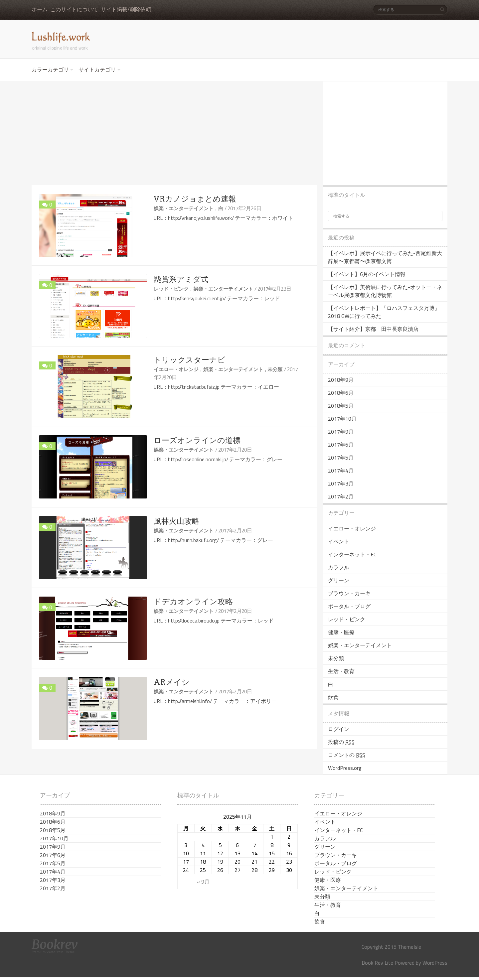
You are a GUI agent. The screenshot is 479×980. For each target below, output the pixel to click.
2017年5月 (341, 458)
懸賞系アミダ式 (181, 279)
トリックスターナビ (189, 360)
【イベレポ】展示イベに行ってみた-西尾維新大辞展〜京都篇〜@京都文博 (385, 257)
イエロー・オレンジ (176, 369)
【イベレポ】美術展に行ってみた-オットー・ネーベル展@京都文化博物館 (385, 291)
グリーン (339, 580)
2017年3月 (341, 484)
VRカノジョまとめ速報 (195, 199)
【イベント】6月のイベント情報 (367, 274)
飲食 (333, 697)
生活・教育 (341, 671)
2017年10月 (342, 419)
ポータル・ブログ (349, 606)
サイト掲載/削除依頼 (126, 9)
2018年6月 (341, 393)
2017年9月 (341, 432)
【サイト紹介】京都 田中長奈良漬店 (373, 329)
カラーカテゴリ (50, 70)
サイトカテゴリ (97, 70)
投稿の (341, 742)
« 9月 (203, 882)
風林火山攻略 (177, 521)
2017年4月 (341, 471)
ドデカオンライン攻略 (193, 602)
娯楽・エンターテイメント (184, 208)
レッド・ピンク (171, 289)
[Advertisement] (174, 133)
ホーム (40, 9)
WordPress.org (345, 768)
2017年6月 (341, 445)
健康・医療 (341, 632)
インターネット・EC (352, 554)
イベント (339, 541)
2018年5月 (341, 406)
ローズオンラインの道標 (197, 440)
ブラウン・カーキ (349, 593)
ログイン (339, 729)
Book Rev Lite (377, 963)
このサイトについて (74, 9)
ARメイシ (172, 682)
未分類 (275, 369)
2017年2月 (341, 496)
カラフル (339, 567)
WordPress (435, 963)
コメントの (347, 755)
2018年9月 (341, 380)
